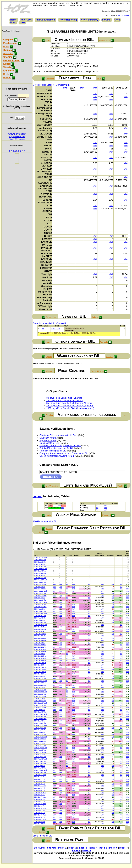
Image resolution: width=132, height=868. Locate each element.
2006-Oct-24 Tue (40, 638)
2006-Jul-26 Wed (40, 781)
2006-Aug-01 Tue (40, 772)
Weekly (7, 67)
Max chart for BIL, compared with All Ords (60, 446)
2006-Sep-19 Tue (40, 694)
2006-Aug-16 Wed (40, 748)
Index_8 (76, 850)
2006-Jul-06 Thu (40, 813)
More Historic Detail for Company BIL (51, 85)
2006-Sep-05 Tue (40, 716)
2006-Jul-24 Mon (40, 786)
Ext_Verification (12, 60)
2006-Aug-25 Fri (40, 732)
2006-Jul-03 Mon (40, 819)
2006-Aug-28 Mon (40, 730)
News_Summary (89, 20)
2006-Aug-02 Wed (40, 770)
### (65, 88)
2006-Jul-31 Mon (40, 775)
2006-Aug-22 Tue (40, 739)
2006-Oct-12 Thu (40, 656)
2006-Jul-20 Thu (40, 790)
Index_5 (103, 848)
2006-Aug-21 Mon (40, 741)
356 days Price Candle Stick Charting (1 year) (69, 403)
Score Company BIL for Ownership (50, 323)
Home (13, 20)
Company (8, 40)
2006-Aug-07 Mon (40, 763)
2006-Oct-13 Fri (39, 654)
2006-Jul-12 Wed (40, 804)
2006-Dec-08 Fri (40, 564)
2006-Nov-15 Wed (40, 602)
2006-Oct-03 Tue (40, 672)
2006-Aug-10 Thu (40, 757)
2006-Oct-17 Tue (40, 649)
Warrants (8, 53)
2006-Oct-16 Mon (40, 652)
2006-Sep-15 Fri (40, 699)
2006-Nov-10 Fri (40, 609)
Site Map (52, 848)
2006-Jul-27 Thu (40, 779)
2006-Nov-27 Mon (40, 584)
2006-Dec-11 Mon (40, 562)
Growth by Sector (17, 134)
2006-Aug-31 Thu (40, 723)
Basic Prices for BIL (42, 836)
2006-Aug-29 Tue (40, 728)
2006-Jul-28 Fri (39, 777)
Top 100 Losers (17, 139)
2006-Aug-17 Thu (40, 746)
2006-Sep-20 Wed (40, 692)
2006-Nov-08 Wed (40, 614)
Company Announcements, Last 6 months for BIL (64, 453)
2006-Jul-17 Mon (40, 797)
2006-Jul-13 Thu (40, 802)
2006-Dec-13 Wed (40, 558)
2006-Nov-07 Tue (40, 616)
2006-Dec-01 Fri (40, 575)
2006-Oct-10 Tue (40, 661)
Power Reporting (68, 20)
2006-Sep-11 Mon (40, 708)
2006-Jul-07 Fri (39, 810)
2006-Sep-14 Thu (40, 701)
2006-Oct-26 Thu (40, 634)
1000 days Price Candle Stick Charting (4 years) (70, 408)
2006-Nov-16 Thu (40, 600)
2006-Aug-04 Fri (40, 766)
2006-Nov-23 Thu (40, 589)
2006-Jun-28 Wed (40, 824)
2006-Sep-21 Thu (40, 690)
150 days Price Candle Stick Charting (65, 400)
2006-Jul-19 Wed (40, 793)
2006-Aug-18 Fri (40, 743)
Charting (8, 57)
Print (13, 22)
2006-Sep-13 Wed (40, 703)
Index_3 (83, 848)
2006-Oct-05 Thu (40, 667)
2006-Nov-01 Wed (40, 625)
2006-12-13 (55, 329)
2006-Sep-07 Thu (40, 712)
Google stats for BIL (49, 443)
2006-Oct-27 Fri (39, 631)
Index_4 (93, 848)
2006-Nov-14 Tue (40, 605)
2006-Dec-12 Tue (40, 560)
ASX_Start (26, 20)
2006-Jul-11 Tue (40, 806)
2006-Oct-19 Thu (40, 645)
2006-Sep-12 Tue (40, 705)
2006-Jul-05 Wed (40, 815)
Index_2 (73, 848)
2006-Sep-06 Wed (40, 714)
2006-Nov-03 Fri (40, 620)
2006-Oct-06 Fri (39, 665)
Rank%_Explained (45, 20)
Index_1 (62, 848)
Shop (117, 20)
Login (119, 15)
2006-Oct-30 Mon (40, 629)
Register (126, 15)
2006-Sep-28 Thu (40, 678)
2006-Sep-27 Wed (40, 681)
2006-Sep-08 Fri (40, 710)
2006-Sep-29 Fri (40, 676)
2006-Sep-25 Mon (40, 685)
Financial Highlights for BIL (53, 451)
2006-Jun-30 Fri (40, 822)
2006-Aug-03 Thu (40, 768)
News (6, 47)
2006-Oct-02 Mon (40, 674)
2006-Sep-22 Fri (40, 687)
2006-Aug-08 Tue (40, 761)
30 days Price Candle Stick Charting (64, 398)
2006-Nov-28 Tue (40, 582)
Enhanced (9, 71)
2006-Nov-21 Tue (40, 593)
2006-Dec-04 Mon (40, 573)
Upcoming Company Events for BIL (57, 456)
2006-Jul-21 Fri (39, 788)
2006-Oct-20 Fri (39, 643)
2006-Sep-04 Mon (40, 719)
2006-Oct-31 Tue (40, 627)
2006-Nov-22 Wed (40, 591)
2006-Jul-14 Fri (39, 799)
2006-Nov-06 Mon (40, 618)
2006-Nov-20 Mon (40, 596)
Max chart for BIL (48, 438)
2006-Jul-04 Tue (40, 817)
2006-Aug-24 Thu (40, 734)
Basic (6, 74)
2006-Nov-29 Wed (40, 580)
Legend (38, 496)
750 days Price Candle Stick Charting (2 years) (70, 406)
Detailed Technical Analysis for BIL (57, 448)
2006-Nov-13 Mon (40, 607)
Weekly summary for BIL (45, 521)
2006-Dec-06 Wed (40, 569)
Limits (7, 64)
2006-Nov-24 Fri (40, 587)
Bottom (7, 78)
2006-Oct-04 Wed (40, 669)
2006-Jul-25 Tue (40, 784)
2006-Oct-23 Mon (40, 640)
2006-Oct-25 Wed (40, 636)
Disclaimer (40, 848)
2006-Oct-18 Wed (40, 647)
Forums (106, 20)
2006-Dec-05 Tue (40, 571)
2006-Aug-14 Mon (40, 752)
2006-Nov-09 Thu (40, 611)
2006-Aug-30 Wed (40, 725)
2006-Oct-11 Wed (40, 658)
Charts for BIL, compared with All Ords (59, 435)
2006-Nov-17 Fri (40, 598)
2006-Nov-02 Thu (40, 622)
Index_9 (86, 850)
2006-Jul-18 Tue (40, 795)
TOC (48, 40)
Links (22, 22)
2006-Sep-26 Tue (40, 683)
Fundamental (10, 43)
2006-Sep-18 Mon (40, 696)
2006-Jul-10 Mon (40, 808)
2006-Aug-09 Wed (40, 759)
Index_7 (123, 848)
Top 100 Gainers (17, 136)
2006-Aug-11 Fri (40, 755)
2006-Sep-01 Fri (40, 721)
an (43, 329)
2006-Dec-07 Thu (40, 566)
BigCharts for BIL (48, 440)
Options (7, 50)
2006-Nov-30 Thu (40, 578)
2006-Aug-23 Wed (40, 737)
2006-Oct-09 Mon (40, 663)
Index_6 (113, 848)
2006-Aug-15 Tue (40, 750)
